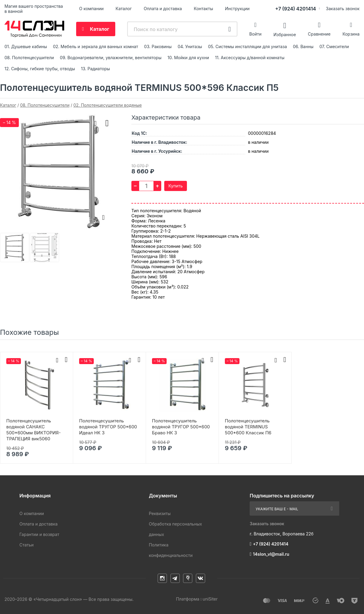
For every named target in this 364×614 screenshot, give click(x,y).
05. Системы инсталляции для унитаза (248, 46)
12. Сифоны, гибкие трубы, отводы (40, 69)
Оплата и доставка (163, 9)
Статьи (26, 545)
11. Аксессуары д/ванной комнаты (250, 58)
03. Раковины (158, 46)
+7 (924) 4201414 (295, 9)
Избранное (285, 34)
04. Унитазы (190, 46)
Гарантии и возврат (39, 534)
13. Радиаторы (95, 69)
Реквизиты (160, 513)
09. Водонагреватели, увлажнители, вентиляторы (111, 58)
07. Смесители (334, 46)
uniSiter (210, 599)
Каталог (124, 9)
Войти (255, 34)
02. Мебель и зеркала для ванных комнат (95, 46)
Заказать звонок (343, 9)
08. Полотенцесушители (29, 58)
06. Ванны (303, 46)
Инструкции (237, 9)
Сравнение (319, 34)
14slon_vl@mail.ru (271, 554)
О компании (91, 9)
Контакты (203, 9)
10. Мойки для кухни (188, 58)
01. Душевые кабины (26, 46)
